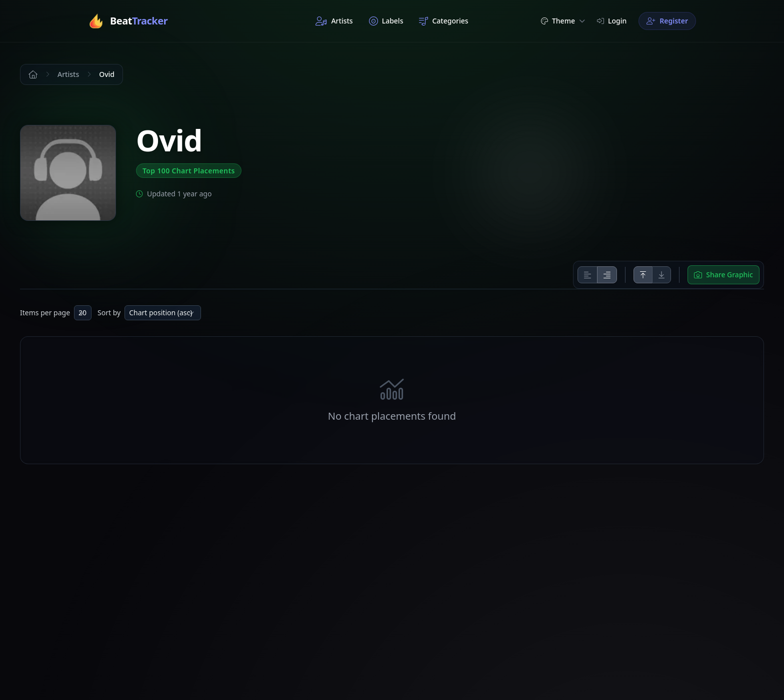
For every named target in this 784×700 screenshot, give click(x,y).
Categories (443, 21)
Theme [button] (563, 21)
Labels (386, 21)
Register (667, 21)
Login (612, 21)
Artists (334, 21)
